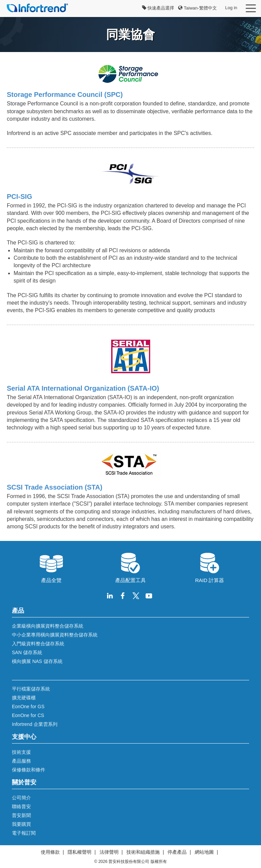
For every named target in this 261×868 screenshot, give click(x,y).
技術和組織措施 (143, 852)
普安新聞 (21, 815)
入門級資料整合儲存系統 (38, 644)
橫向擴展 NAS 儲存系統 (37, 661)
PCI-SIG (19, 197)
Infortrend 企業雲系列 (35, 724)
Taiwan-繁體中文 (197, 8)
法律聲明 (109, 852)
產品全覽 (51, 567)
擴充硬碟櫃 (24, 698)
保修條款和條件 (29, 770)
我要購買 (21, 824)
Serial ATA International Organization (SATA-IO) (83, 388)
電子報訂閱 (24, 833)
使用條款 (50, 852)
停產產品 (177, 852)
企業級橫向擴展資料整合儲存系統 (48, 626)
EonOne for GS (28, 707)
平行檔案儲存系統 (31, 689)
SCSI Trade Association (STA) (55, 487)
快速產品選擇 (158, 8)
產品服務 (21, 761)
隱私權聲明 (80, 852)
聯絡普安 (21, 806)
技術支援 (21, 752)
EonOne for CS (28, 715)
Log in (231, 8)
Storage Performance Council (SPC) (65, 95)
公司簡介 (21, 798)
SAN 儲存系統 (27, 652)
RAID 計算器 (210, 567)
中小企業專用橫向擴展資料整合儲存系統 (55, 635)
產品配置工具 (130, 567)
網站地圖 (204, 852)
